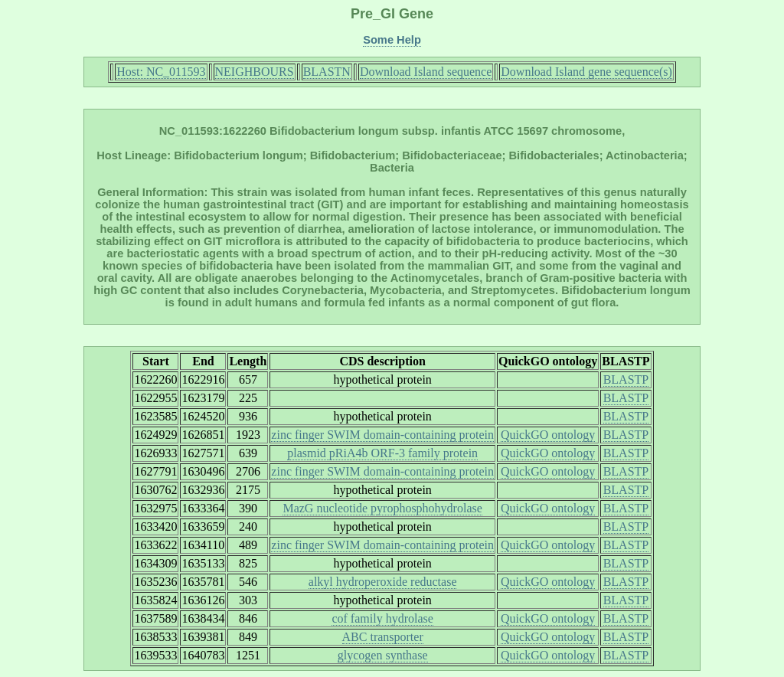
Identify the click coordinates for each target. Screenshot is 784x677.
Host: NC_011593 (161, 72)
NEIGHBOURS (255, 72)
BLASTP (626, 379)
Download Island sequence (426, 72)
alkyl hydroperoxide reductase (383, 582)
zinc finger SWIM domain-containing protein (382, 435)
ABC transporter (383, 637)
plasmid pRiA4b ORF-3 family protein (382, 453)
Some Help (392, 40)
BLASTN (327, 72)
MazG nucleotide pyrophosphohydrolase (382, 508)
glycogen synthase (383, 655)
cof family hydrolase (382, 618)
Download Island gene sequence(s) (586, 72)
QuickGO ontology (548, 435)
